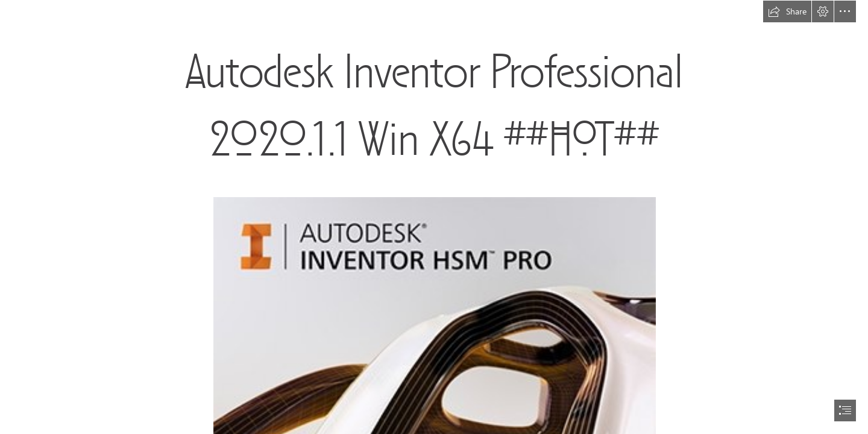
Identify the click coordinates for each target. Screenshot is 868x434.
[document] (434, 217)
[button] (787, 11)
